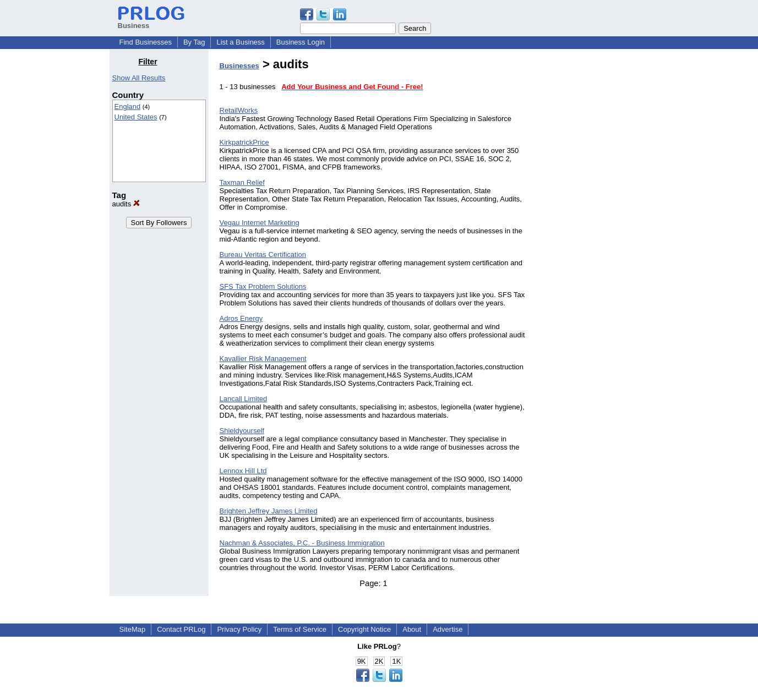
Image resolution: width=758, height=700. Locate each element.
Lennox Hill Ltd (243, 471)
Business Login (301, 42)
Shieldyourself (242, 431)
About (412, 629)
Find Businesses (146, 42)
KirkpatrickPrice (244, 142)
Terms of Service (300, 629)
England (128, 106)
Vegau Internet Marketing (260, 223)
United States (136, 117)
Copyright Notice (364, 629)
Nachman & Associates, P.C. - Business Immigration (302, 543)
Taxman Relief (242, 182)
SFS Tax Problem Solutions (263, 286)
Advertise (448, 629)
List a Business (240, 42)
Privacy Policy (239, 629)
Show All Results (139, 78)
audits (126, 204)
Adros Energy (241, 318)
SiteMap (133, 629)
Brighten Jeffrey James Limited (269, 511)
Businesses (239, 66)
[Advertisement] (592, 222)
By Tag (194, 42)
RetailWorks (239, 110)
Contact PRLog (181, 629)
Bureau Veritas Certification (263, 255)
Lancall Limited (244, 399)
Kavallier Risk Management (263, 359)
